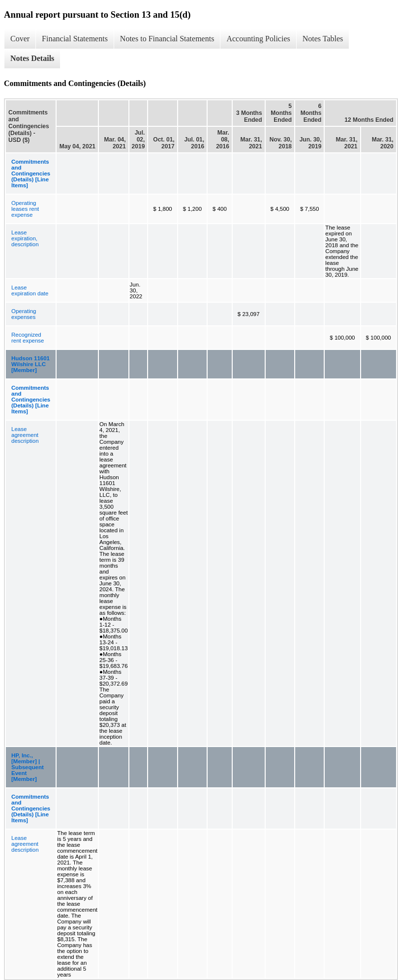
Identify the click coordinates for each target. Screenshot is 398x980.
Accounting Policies (258, 39)
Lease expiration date (30, 290)
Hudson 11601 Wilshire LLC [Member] (31, 364)
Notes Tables (323, 39)
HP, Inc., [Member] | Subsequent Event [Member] (28, 767)
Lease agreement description (25, 435)
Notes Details (32, 58)
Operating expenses (24, 314)
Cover (20, 39)
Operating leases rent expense (25, 209)
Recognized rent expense (28, 338)
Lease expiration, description (25, 238)
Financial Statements (75, 39)
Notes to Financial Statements (167, 39)
